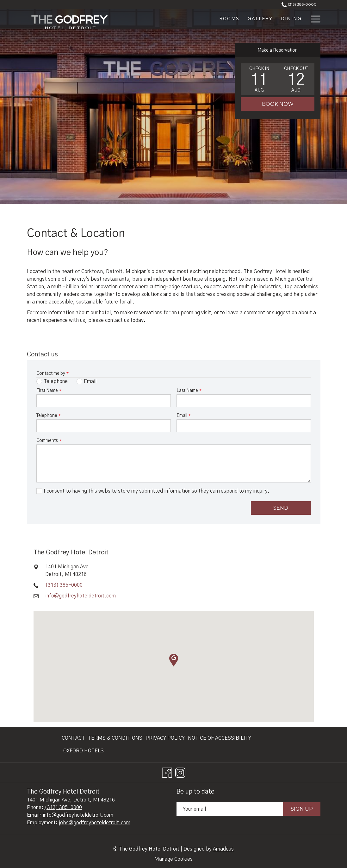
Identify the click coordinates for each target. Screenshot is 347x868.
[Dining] (291, 19)
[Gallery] (260, 19)
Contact (73, 738)
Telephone (49, 416)
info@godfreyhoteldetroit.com (81, 596)
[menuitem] (74, 738)
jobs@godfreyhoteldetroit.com (95, 823)
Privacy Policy (165, 738)
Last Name (189, 391)
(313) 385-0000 (64, 585)
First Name (49, 391)
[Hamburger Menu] (313, 19)
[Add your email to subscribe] (230, 809)
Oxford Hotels (84, 751)
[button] (259, 79)
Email (184, 416)
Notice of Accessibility (220, 738)
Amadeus (223, 849)
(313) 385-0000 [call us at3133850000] (299, 4)
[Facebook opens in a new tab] (167, 772)
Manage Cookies (173, 859)
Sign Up (302, 809)
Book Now (278, 104)
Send (281, 508)
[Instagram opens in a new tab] (180, 772)
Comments (49, 441)
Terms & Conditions (115, 738)
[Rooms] (229, 19)
